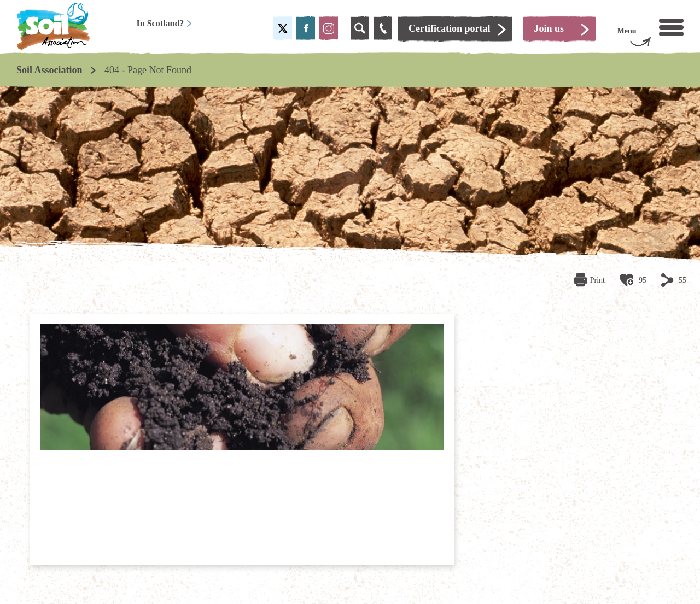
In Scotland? (165, 23)
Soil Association (49, 70)
